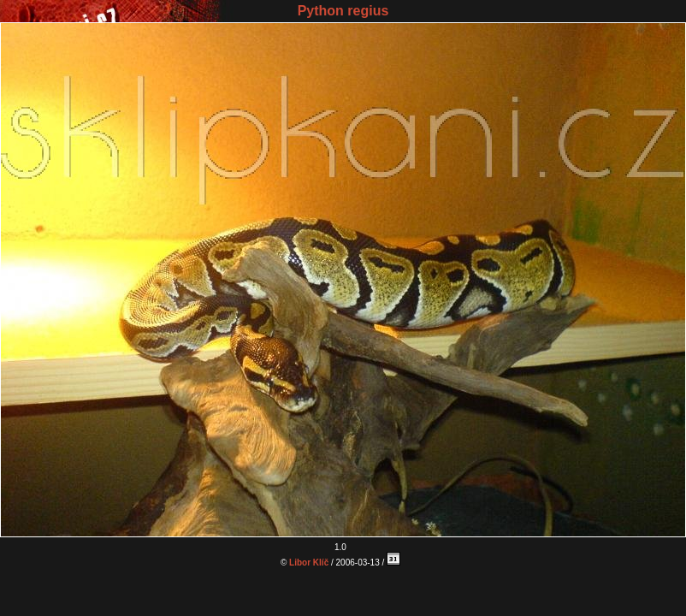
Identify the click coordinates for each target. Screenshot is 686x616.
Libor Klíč (309, 563)
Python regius (343, 11)
